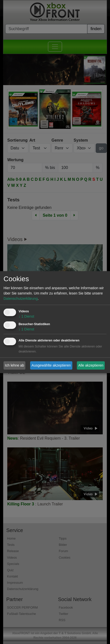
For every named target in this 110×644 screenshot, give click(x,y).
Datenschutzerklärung (21, 299)
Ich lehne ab (15, 365)
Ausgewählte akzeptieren (51, 365)
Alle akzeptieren (91, 365)
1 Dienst (26, 316)
